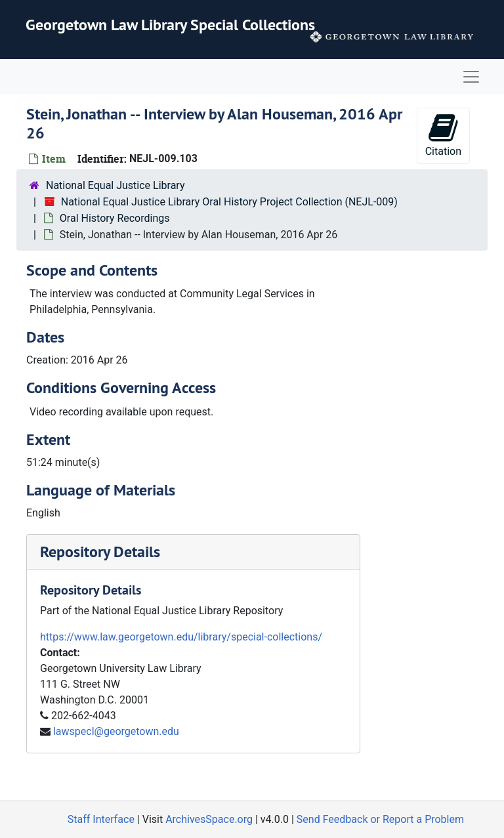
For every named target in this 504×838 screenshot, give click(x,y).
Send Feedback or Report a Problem (380, 819)
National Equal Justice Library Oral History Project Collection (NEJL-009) (229, 202)
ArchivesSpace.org (209, 819)
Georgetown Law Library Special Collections (170, 25)
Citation (443, 135)
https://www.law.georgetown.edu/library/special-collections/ (181, 637)
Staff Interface (101, 819)
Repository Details (100, 552)
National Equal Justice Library (115, 185)
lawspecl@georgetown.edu (116, 731)
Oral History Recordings (115, 218)
